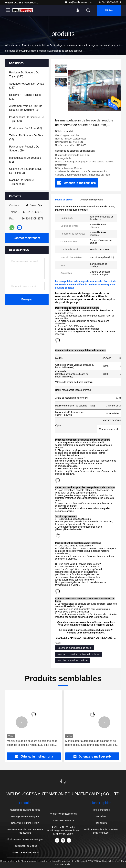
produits (26, 45)
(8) (21, 182)
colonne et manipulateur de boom (74, 648)
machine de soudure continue (73, 660)
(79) (27, 119)
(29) (26, 108)
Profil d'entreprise (101, 810)
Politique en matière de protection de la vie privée (101, 831)
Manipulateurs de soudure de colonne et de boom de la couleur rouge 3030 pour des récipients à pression (32, 743)
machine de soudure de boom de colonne (79, 654)
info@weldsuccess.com (78, 2)
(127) (26, 86)
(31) (25, 160)
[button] (22, 722)
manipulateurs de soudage (49, 45)
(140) (24, 74)
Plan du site (101, 823)
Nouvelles (101, 816)
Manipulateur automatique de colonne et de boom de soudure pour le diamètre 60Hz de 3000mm (91, 743)
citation (109, 10)
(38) (26, 137)
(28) (26, 128)
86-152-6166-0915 (110, 2)
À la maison (12, 45)
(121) (25, 97)
